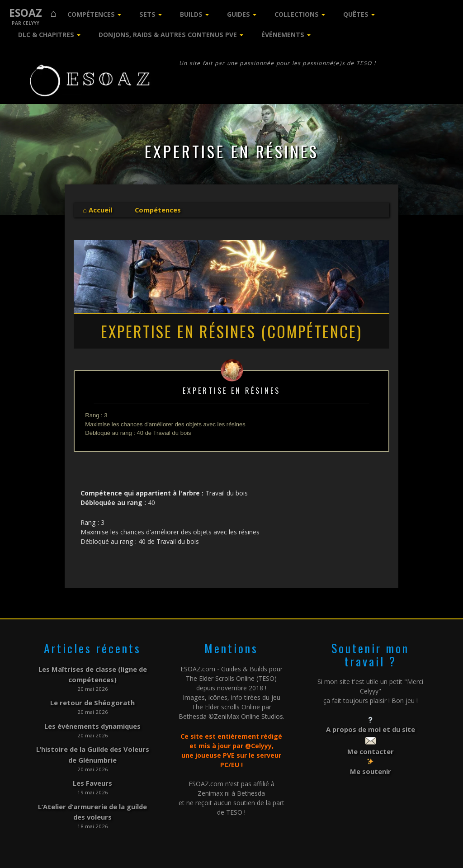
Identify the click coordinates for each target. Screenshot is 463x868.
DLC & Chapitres (46, 35)
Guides (239, 14)
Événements (283, 35)
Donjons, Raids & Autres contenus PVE (168, 35)
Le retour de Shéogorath (92, 700)
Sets (147, 14)
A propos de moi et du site (371, 728)
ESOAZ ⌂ (33, 13)
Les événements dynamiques (93, 722)
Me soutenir (371, 768)
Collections (297, 14)
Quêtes (356, 14)
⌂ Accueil (97, 210)
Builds (191, 14)
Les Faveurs (93, 776)
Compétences (91, 14)
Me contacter (370, 749)
